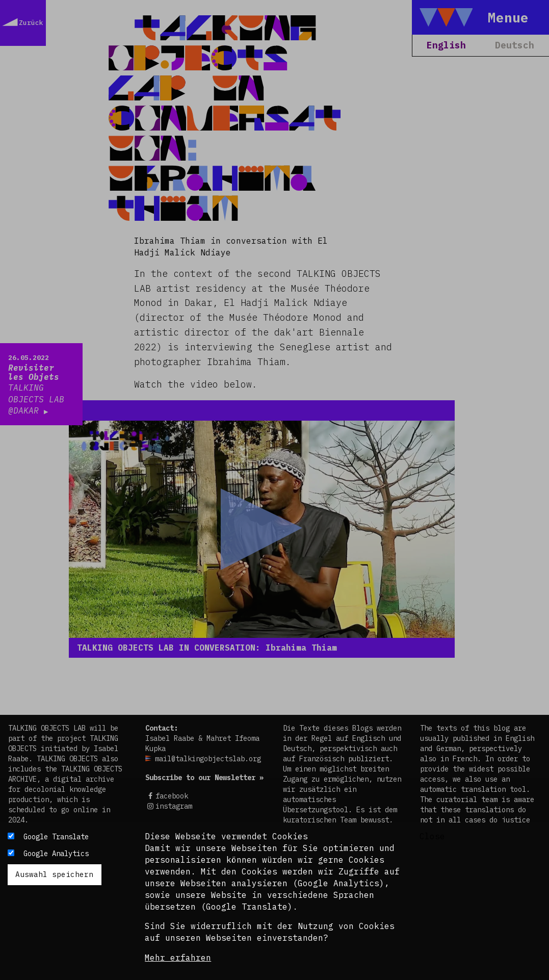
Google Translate (56, 837)
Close (432, 836)
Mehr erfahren (178, 958)
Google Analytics (56, 854)
